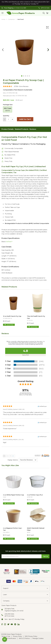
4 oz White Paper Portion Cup (13, 495)
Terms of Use (6, 636)
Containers (11, 19)
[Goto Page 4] (27, 76)
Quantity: (6, 116)
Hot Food (21, 19)
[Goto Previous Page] (3, 50)
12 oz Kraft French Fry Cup (12, 316)
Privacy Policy (17, 636)
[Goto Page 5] (29, 76)
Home (3, 19)
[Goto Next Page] (48, 50)
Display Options (13, 460)
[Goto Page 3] (25, 76)
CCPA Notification (10, 638)
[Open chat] (5, 639)
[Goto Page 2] (24, 76)
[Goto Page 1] (22, 76)
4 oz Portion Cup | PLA (35, 495)
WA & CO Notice (24, 638)
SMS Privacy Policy (31, 636)
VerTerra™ (9, 242)
